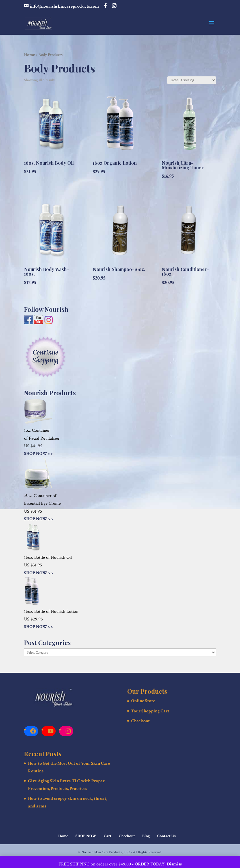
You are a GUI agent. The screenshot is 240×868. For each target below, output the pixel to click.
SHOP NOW (86, 836)
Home (30, 55)
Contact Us (166, 836)
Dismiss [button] (174, 864)
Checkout (140, 721)
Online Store (143, 701)
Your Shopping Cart (150, 711)
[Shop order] (192, 80)
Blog (146, 836)
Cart (108, 836)
